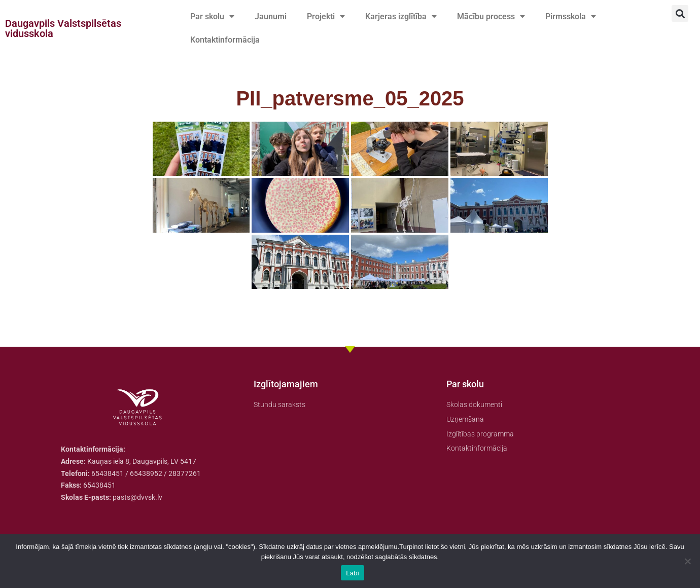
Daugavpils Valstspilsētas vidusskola (63, 28)
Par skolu (212, 17)
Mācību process (491, 17)
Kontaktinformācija (225, 40)
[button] (680, 13)
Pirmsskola (571, 17)
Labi (353, 573)
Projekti (326, 17)
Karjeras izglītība (401, 17)
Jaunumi (271, 16)
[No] (687, 561)
